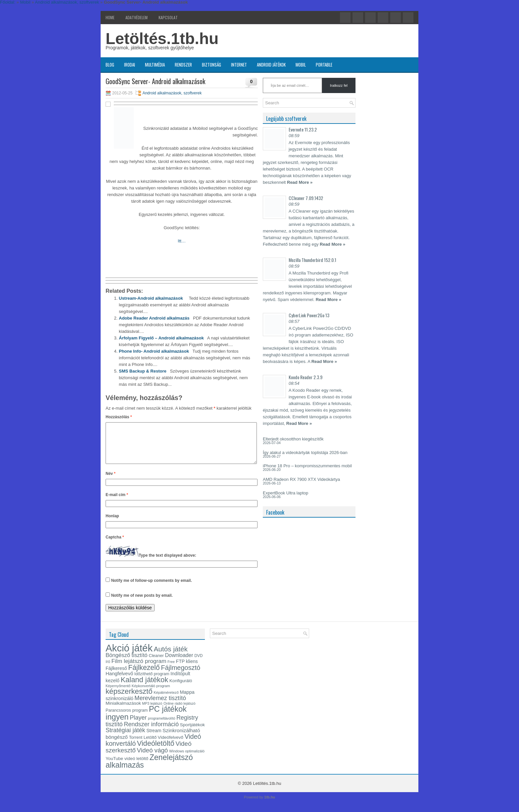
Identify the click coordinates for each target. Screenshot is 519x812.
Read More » (300, 182)
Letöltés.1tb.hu (162, 39)
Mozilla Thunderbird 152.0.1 (312, 260)
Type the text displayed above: (167, 563)
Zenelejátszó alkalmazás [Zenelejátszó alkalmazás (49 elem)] (149, 769)
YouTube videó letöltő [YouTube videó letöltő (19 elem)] (127, 766)
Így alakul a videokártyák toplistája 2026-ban (305, 453)
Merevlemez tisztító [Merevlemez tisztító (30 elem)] (160, 706)
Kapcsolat (168, 17)
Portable (324, 65)
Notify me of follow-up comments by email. (152, 588)
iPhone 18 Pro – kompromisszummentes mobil (307, 466)
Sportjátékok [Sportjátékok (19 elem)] (192, 733)
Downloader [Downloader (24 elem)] (179, 663)
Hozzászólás (119, 417)
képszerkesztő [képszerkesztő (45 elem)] (129, 699)
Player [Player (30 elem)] (138, 726)
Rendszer (183, 65)
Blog (110, 65)
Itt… (182, 241)
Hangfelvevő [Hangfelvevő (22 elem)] (119, 681)
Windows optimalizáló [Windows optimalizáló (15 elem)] (187, 759)
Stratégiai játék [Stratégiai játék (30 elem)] (125, 738)
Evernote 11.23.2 (303, 129)
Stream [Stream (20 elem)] (154, 738)
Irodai (130, 65)
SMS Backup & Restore (143, 371)
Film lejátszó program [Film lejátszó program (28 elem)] (139, 669)
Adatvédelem (137, 17)
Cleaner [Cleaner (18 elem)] (156, 663)
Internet (239, 65)
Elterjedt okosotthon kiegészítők (293, 439)
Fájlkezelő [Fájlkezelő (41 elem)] (144, 675)
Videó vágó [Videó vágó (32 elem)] (153, 758)
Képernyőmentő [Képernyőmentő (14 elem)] (118, 694)
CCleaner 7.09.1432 (306, 198)
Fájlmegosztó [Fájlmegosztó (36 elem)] (181, 676)
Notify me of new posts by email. (142, 603)
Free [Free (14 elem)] (171, 670)
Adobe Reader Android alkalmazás (154, 318)
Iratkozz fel (339, 85)
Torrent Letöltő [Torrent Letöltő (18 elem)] (143, 745)
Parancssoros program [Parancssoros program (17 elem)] (127, 718)
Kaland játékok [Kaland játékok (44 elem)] (145, 688)
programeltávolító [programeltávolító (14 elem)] (162, 726)
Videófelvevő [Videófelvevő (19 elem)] (171, 745)
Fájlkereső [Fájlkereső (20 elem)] (116, 676)
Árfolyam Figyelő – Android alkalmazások (161, 338)
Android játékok (271, 65)
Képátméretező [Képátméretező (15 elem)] (166, 700)
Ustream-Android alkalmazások (151, 298)
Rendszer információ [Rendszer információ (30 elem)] (151, 732)
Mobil (301, 65)
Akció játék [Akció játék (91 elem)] (129, 656)
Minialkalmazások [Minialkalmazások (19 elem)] (123, 711)
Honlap (112, 524)
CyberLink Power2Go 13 (309, 315)
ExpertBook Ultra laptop (285, 493)
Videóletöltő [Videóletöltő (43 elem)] (156, 751)
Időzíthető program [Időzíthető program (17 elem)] (152, 682)
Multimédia (155, 65)
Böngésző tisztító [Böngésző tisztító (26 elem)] (127, 663)
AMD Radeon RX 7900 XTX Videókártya (301, 479)
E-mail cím (117, 503)
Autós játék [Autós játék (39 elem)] (170, 657)
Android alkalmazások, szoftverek (172, 93)
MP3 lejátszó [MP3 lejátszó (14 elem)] (152, 711)
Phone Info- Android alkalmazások (154, 351)
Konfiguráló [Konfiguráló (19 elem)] (181, 689)
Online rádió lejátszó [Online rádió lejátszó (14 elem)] (180, 711)
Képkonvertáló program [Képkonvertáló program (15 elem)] (151, 694)
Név (111, 482)
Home (110, 17)
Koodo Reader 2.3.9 (306, 377)
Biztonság (212, 65)
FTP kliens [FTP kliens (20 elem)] (187, 669)
